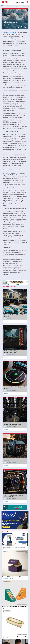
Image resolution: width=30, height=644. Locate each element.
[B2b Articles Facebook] (15, 27)
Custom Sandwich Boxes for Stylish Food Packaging (15, 606)
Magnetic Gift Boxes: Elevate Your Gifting (12, 577)
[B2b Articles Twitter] (19, 27)
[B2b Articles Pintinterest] (22, 27)
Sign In (22, 2)
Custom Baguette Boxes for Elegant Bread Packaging (15, 636)
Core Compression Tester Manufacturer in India (13, 547)
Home (13, 2)
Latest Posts (18, 2)
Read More (6, 321)
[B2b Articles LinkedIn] (25, 27)
